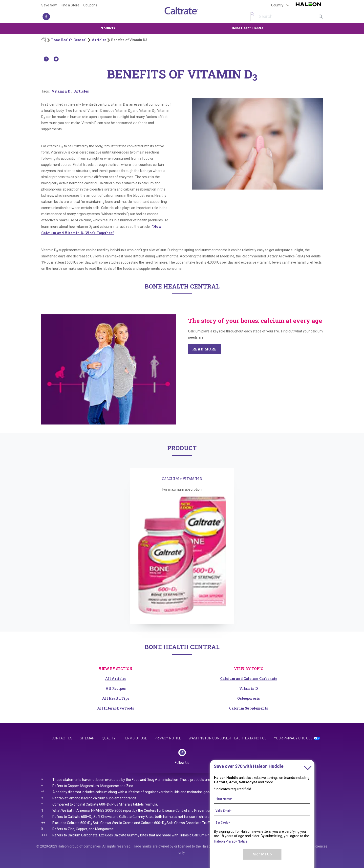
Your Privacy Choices (293, 738)
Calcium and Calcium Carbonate (249, 679)
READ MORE (204, 349)
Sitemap (87, 738)
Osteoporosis (248, 698)
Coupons (90, 5)
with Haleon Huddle (249, 766)
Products (107, 28)
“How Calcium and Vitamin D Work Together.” (101, 230)
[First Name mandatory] (262, 799)
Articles (99, 40)
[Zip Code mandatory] (262, 822)
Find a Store (70, 5)
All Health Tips (116, 698)
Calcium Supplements (248, 708)
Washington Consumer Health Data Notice (227, 738)
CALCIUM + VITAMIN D (182, 479)
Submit (321, 17)
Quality (109, 738)
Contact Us (62, 738)
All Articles (116, 679)
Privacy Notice (168, 738)
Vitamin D (61, 91)
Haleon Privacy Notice (231, 841)
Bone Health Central (248, 28)
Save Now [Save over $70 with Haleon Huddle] (49, 5)
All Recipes (116, 688)
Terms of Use (135, 738)
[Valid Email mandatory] (262, 810)
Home (44, 40)
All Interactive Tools (116, 708)
